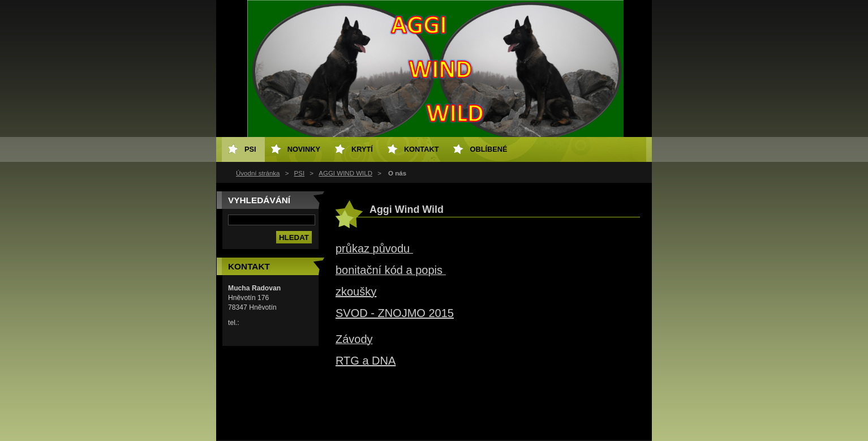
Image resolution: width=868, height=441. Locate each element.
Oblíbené (488, 149)
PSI (300, 173)
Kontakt (422, 149)
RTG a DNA (366, 361)
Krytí (362, 149)
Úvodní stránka (258, 173)
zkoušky (356, 292)
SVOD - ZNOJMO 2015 (395, 313)
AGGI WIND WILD (345, 173)
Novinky (304, 149)
